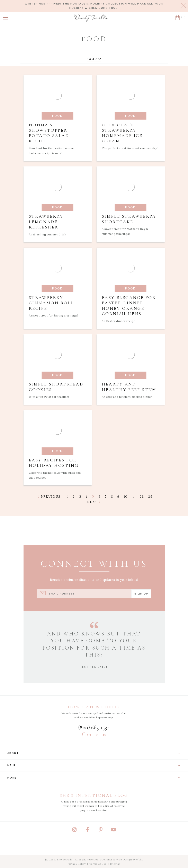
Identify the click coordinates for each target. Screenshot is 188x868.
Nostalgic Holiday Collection (98, 4)
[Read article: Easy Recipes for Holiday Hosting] (58, 448)
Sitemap (115, 864)
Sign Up (141, 594)
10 (126, 497)
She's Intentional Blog (94, 795)
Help (94, 765)
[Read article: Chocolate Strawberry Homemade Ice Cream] (131, 118)
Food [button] (94, 59)
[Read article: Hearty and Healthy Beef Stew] (131, 370)
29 (151, 497)
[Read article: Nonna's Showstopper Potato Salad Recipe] (58, 118)
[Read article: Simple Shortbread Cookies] (58, 370)
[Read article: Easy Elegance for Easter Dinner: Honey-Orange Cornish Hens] (131, 288)
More (94, 778)
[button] (6, 18)
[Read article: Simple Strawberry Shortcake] (131, 204)
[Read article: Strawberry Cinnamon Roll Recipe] (58, 288)
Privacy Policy (77, 864)
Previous (49, 497)
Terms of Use (98, 864)
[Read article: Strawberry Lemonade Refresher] (58, 204)
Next (94, 502)
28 (142, 497)
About (94, 753)
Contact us (94, 735)
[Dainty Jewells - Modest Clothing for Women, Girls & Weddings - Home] (91, 18)
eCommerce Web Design (116, 860)
